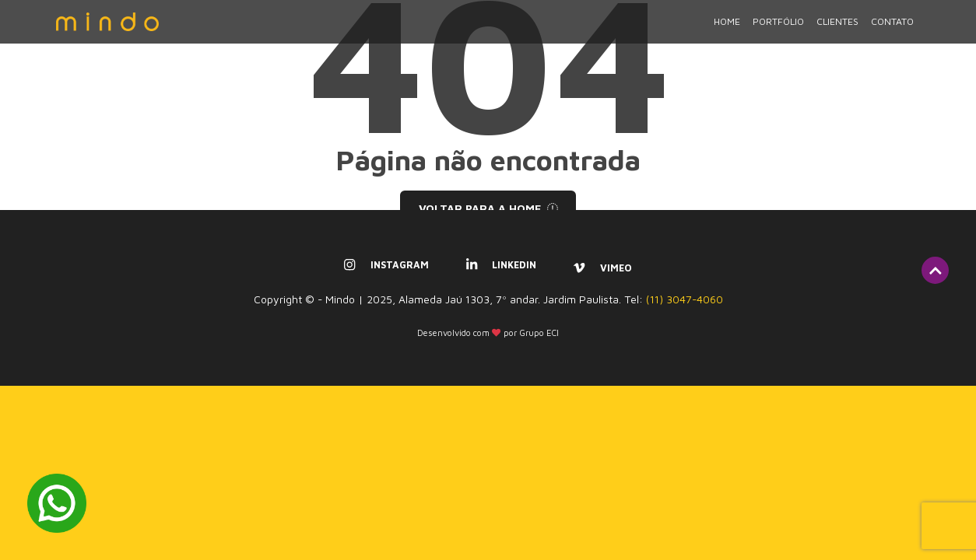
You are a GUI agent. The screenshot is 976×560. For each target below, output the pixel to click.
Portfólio (778, 32)
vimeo (602, 268)
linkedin (501, 265)
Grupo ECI (539, 332)
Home (727, 32)
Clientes (837, 32)
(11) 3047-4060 (685, 299)
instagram (386, 265)
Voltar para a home (488, 208)
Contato (892, 32)
